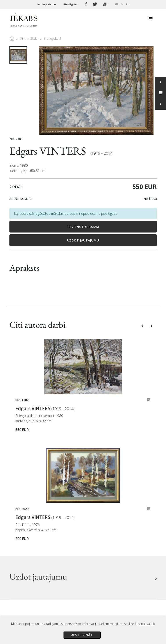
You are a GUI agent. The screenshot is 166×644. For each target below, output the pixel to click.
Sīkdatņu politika (100, 550)
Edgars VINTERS (49, 151)
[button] (143, 326)
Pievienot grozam (83, 227)
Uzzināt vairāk (145, 624)
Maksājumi (95, 526)
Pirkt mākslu (29, 38)
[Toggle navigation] (151, 20)
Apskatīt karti (26, 572)
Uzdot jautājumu (83, 240)
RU (128, 4)
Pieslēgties (71, 4)
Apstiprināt (82, 635)
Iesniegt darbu (47, 4)
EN (122, 4)
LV (116, 4)
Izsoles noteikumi (101, 520)
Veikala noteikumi (101, 538)
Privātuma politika (101, 544)
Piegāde (93, 532)
